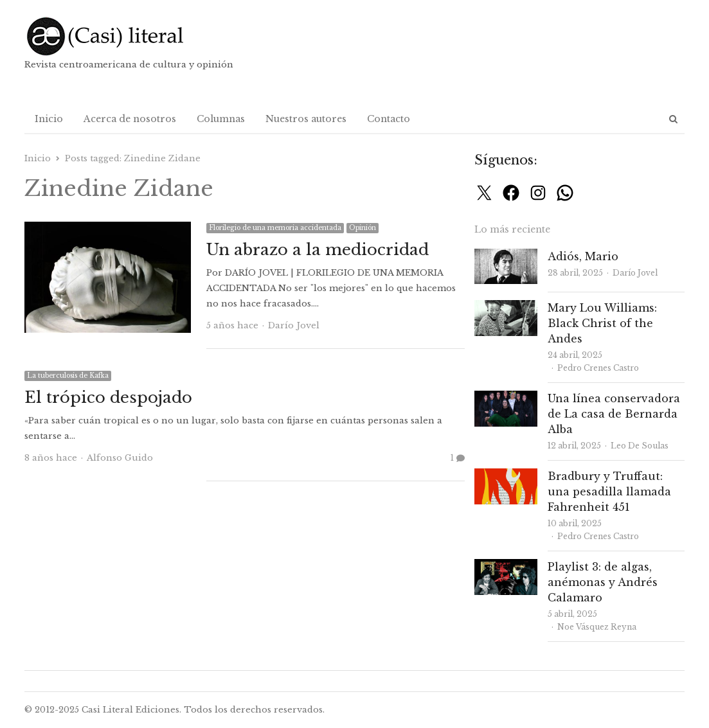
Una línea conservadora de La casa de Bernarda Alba (614, 414)
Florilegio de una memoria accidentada (275, 228)
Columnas (221, 119)
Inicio (49, 119)
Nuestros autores (306, 119)
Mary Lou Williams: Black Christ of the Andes (602, 323)
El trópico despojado (108, 397)
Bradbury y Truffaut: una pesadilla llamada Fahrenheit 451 (609, 492)
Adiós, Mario (583, 256)
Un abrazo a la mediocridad (318, 250)
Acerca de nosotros (130, 119)
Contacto (389, 119)
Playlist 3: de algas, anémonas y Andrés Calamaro (603, 582)
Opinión (363, 228)
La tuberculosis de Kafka (68, 376)
